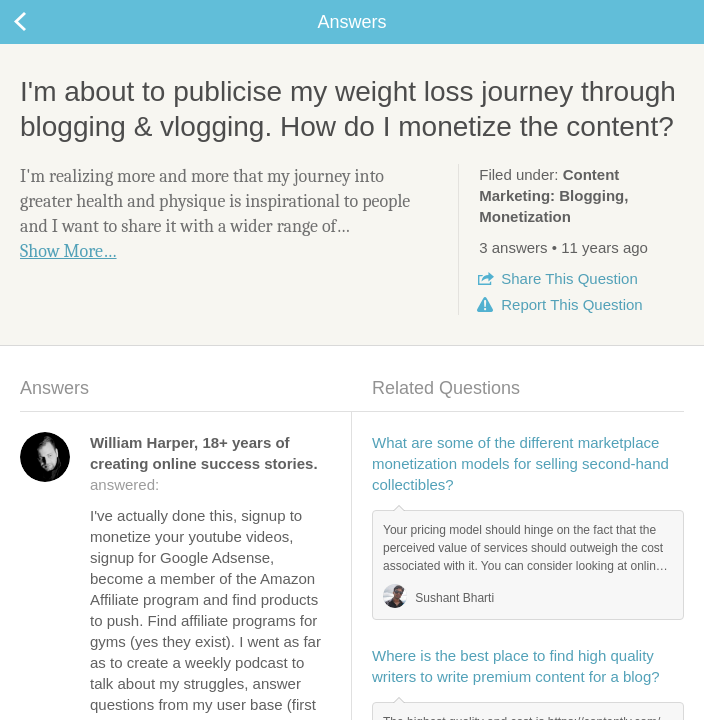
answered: (204, 463)
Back (40, 22)
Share (569, 278)
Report (571, 304)
